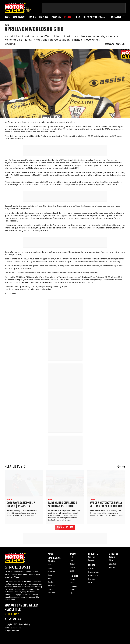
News (7, 17)
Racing (32, 17)
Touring (51, 590)
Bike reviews (19, 17)
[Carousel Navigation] (121, 468)
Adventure (52, 562)
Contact (112, 568)
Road (50, 580)
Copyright (8, 625)
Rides (72, 594)
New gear (92, 558)
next (124, 468)
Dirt (49, 566)
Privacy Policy (24, 625)
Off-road (73, 568)
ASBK (71, 558)
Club (71, 561)
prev (119, 468)
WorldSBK (73, 572)
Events (68, 17)
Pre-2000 (51, 573)
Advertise (113, 565)
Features (44, 17)
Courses (91, 570)
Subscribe (116, 17)
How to (72, 584)
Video (77, 17)
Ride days (92, 580)
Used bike (51, 594)
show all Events (65, 528)
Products (56, 17)
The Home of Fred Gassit (95, 17)
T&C (16, 625)
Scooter (51, 583)
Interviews (73, 587)
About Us (114, 555)
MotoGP (72, 565)
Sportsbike (52, 587)
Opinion (72, 591)
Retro (50, 576)
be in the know (11, 615)
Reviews (91, 561)
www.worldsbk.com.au (77, 283)
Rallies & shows (94, 577)
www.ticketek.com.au (44, 283)
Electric (51, 569)
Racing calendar (94, 573)
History (72, 580)
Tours (90, 584)
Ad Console (10, 294)
